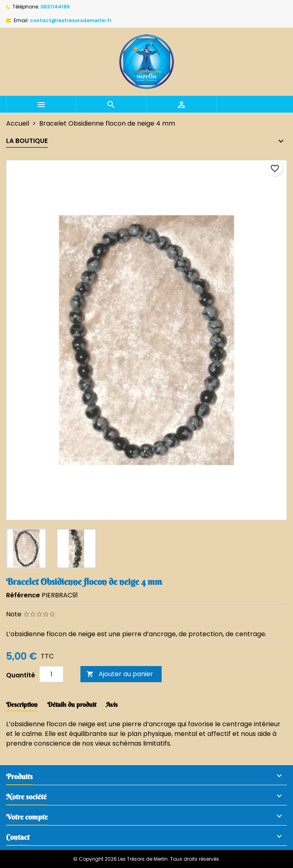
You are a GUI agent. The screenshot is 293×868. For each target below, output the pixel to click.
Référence (23, 595)
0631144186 (55, 7)
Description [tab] (22, 704)
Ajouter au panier (120, 674)
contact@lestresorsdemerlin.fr (71, 20)
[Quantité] (51, 674)
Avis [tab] (112, 704)
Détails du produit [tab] (72, 704)
